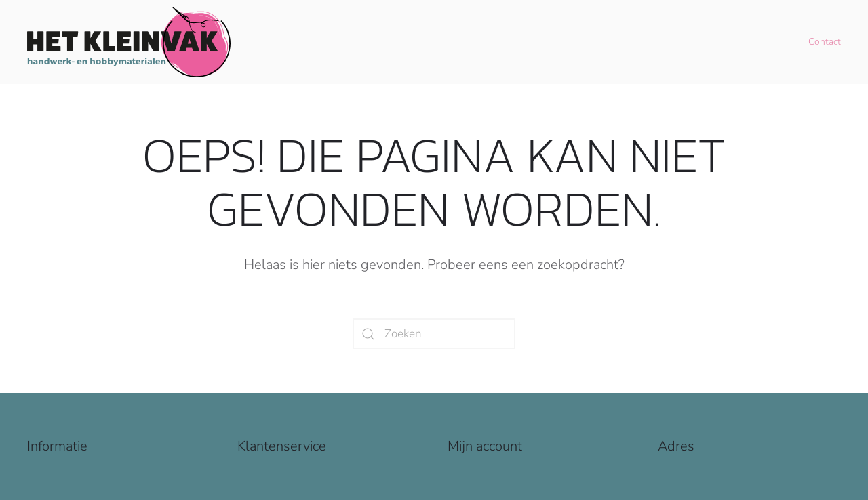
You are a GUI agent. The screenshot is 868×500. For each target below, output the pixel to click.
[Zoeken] (434, 334)
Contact (825, 42)
